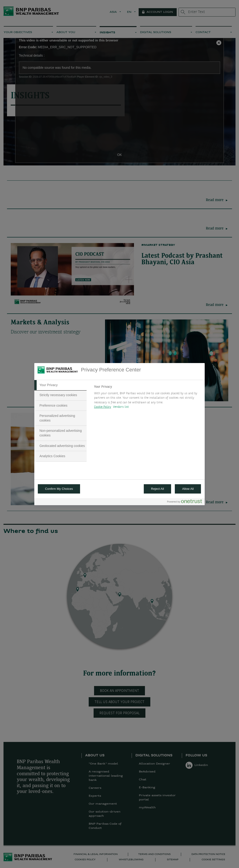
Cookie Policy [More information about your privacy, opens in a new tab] (103, 407)
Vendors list (121, 407)
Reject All (158, 489)
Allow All (188, 489)
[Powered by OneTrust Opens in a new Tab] (185, 502)
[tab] (60, 385)
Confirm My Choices (59, 489)
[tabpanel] (147, 398)
